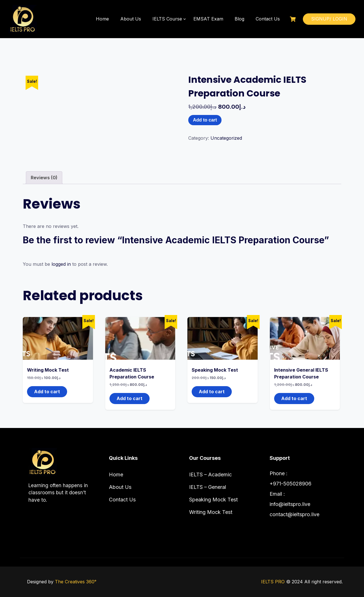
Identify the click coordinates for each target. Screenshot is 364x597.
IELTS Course (167, 19)
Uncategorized (226, 138)
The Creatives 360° (76, 582)
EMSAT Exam (208, 19)
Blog (239, 19)
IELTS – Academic (210, 474)
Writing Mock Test (211, 512)
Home (102, 19)
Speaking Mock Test (213, 500)
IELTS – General (208, 487)
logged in (61, 264)
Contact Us (268, 19)
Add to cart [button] (47, 392)
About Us (131, 19)
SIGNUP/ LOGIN (329, 19)
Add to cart (205, 120)
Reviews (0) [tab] (44, 178)
